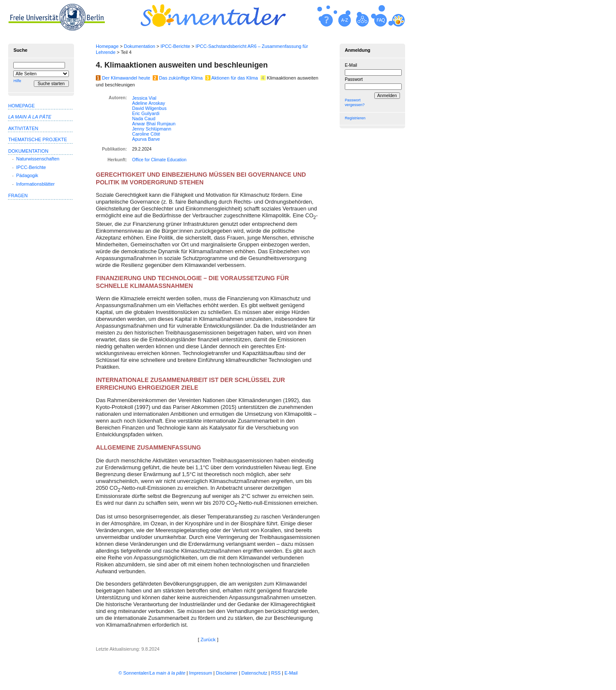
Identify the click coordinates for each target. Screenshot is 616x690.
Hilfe (17, 81)
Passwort (354, 79)
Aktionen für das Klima (235, 78)
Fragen (18, 195)
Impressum (201, 673)
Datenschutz (254, 673)
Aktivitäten (23, 128)
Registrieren (355, 118)
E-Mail (351, 65)
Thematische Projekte (38, 139)
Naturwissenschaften (38, 159)
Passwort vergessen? (355, 102)
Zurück (208, 640)
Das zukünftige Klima (181, 78)
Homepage (107, 46)
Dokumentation (140, 46)
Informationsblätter (36, 184)
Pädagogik (27, 175)
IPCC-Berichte (175, 46)
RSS (276, 673)
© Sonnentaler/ (152, 673)
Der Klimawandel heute (126, 78)
